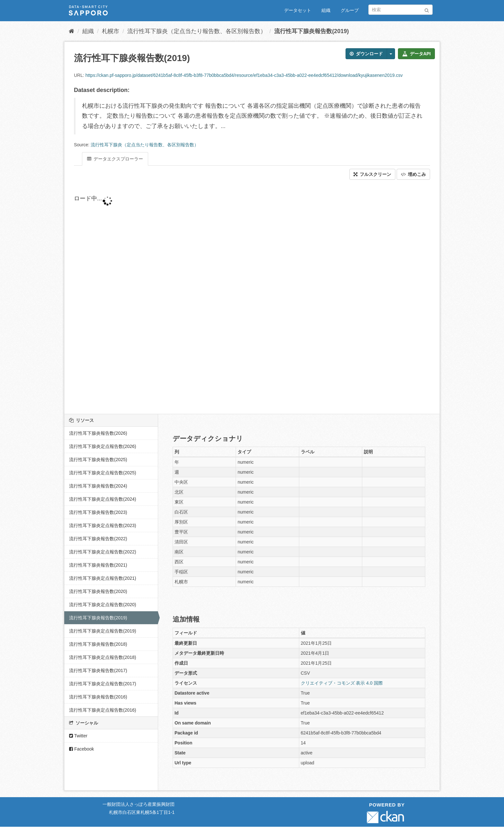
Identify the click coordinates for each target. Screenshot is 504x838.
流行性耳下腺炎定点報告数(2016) (103, 710)
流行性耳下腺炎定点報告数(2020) (103, 605)
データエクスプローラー (115, 159)
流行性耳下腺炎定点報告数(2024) (103, 499)
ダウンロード (366, 54)
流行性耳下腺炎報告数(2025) (98, 460)
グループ (350, 10)
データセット (298, 10)
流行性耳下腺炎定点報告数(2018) (103, 657)
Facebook (81, 749)
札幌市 (111, 31)
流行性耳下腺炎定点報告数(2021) (103, 578)
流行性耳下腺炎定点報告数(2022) (103, 552)
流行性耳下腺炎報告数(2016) (98, 697)
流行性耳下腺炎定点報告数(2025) (103, 473)
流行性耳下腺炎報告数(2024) (98, 486)
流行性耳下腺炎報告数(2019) (311, 31)
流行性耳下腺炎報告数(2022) (98, 539)
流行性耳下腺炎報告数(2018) (98, 644)
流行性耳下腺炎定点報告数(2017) (103, 684)
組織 (326, 10)
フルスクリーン (372, 174)
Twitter (78, 736)
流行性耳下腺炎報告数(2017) (98, 670)
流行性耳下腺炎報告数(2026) (98, 433)
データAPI (416, 54)
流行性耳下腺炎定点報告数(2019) (103, 631)
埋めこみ (413, 174)
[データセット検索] (401, 10)
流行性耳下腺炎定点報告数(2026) (103, 446)
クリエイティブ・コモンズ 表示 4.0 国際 (342, 683)
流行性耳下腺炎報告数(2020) (98, 591)
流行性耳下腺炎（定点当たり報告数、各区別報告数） (197, 31)
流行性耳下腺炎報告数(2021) (98, 565)
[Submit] (427, 9)
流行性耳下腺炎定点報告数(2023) (103, 525)
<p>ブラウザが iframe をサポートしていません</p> (228, 297)
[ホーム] (72, 31)
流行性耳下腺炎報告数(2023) (98, 512)
